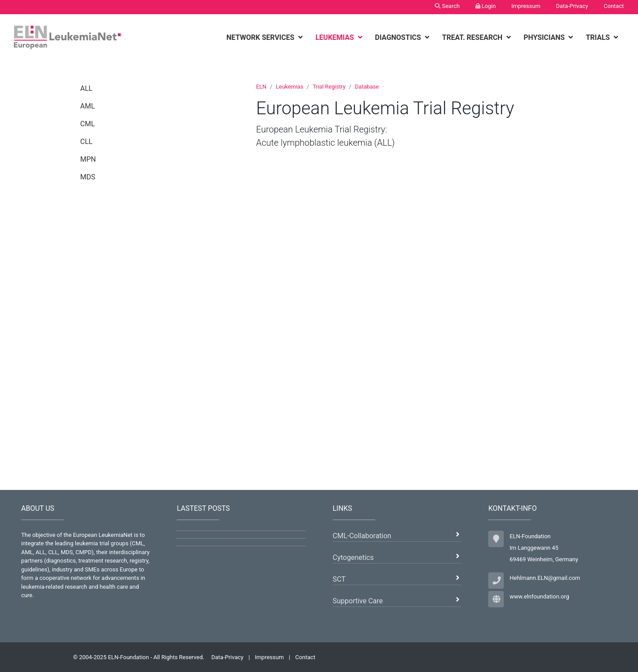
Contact (614, 6)
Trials (599, 37)
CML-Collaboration (362, 536)
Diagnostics (399, 37)
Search (447, 6)
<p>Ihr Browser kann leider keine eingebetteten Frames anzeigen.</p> (410, 315)
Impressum (526, 6)
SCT (339, 579)
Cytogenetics (353, 557)
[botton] (301, 37)
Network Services (261, 37)
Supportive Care (358, 601)
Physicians (545, 37)
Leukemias (336, 37)
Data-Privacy (572, 6)
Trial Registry (329, 87)
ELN (261, 87)
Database (367, 87)
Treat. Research (473, 37)
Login (486, 6)
